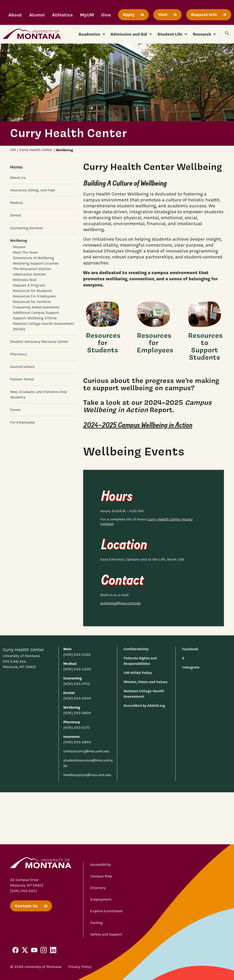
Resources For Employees (34, 296)
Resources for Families (32, 302)
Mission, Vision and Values (146, 682)
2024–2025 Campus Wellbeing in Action (138, 425)
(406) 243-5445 (77, 698)
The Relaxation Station (32, 269)
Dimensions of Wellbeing (33, 258)
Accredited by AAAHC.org (144, 706)
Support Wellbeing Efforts (35, 318)
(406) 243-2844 (77, 742)
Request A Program (29, 285)
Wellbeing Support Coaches (36, 263)
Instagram (191, 667)
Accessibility (101, 865)
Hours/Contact (22, 367)
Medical (17, 203)
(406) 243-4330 (77, 669)
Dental (16, 215)
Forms (15, 410)
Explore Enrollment (106, 911)
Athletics (62, 15)
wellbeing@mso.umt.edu (121, 603)
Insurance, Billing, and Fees (33, 190)
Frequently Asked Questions (36, 307)
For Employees (22, 422)
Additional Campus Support (36, 313)
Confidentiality (136, 649)
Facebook (190, 649)
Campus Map (101, 876)
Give (106, 15)
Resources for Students (32, 291)
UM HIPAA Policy (138, 673)
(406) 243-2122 (77, 655)
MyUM (87, 15)
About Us (18, 178)
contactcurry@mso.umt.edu (86, 751)
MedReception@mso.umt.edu (87, 775)
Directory (98, 888)
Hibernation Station (29, 274)
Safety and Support (106, 934)
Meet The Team (25, 252)
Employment (101, 899)
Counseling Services (27, 228)
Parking (97, 923)
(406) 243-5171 (77, 728)
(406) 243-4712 (77, 684)
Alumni (37, 15)
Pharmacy (19, 354)
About (15, 15)
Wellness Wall (25, 280)
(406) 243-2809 (77, 713)
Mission (19, 247)
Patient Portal (22, 379)
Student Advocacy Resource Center (39, 342)
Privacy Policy (80, 967)
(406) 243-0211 (24, 891)
